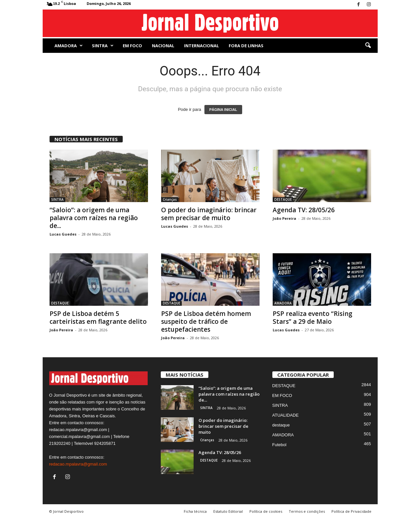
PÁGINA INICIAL (223, 110)
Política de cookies (266, 511)
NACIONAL (163, 46)
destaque (281, 425)
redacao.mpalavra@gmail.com (78, 464)
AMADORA (69, 46)
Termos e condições (307, 511)
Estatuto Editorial (228, 511)
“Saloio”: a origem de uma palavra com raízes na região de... (94, 218)
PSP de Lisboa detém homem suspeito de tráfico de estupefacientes (206, 322)
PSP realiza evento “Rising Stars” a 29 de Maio (313, 318)
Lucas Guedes (63, 234)
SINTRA (103, 46)
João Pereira (284, 218)
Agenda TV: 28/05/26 (304, 210)
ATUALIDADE (286, 415)
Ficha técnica (195, 511)
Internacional (201, 46)
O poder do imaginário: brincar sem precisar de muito (209, 214)
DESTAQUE (283, 199)
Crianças (170, 199)
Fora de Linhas (246, 46)
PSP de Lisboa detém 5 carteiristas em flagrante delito (98, 318)
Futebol (279, 445)
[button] (368, 46)
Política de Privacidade (351, 511)
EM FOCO (132, 46)
